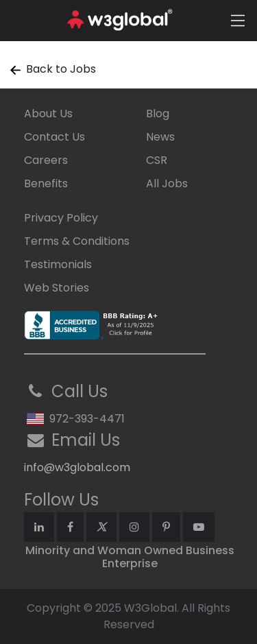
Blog (158, 114)
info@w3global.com (77, 467)
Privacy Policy (61, 218)
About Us (48, 114)
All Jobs (167, 183)
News (160, 137)
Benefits (46, 183)
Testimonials (58, 264)
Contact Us (54, 137)
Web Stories (57, 288)
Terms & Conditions (77, 241)
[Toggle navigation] (238, 21)
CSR (157, 160)
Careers (46, 160)
